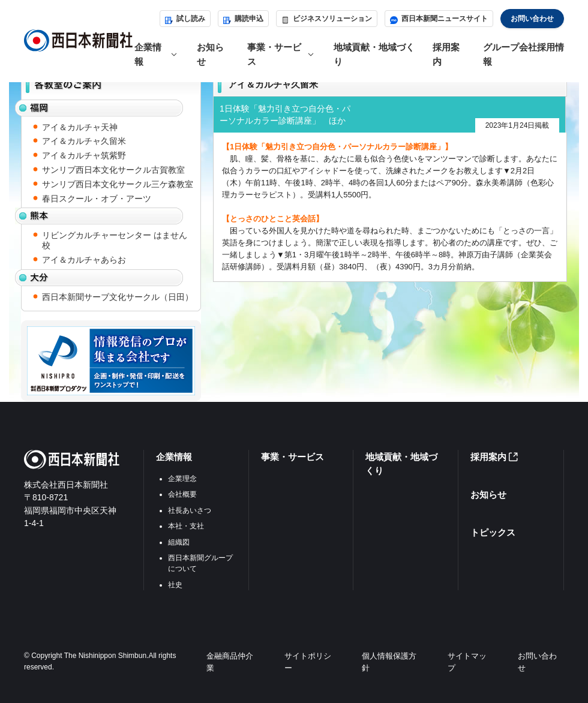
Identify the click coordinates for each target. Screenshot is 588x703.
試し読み (185, 19)
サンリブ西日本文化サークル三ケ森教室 (118, 184)
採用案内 (446, 54)
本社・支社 (186, 526)
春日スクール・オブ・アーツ (97, 199)
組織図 (179, 542)
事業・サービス (292, 457)
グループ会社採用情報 (523, 54)
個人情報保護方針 (389, 662)
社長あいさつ (190, 510)
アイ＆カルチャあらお (84, 260)
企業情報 (174, 457)
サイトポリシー (308, 662)
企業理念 (182, 479)
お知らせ (210, 54)
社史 (175, 585)
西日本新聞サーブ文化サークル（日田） (118, 297)
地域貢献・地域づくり (374, 54)
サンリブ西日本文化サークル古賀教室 (113, 170)
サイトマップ (467, 662)
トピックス (493, 532)
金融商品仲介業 (230, 662)
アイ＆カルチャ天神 (80, 127)
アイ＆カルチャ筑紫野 (84, 155)
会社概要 (182, 494)
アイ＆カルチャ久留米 (84, 141)
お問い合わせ (532, 19)
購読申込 (243, 19)
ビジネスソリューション (327, 19)
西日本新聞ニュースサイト (439, 19)
